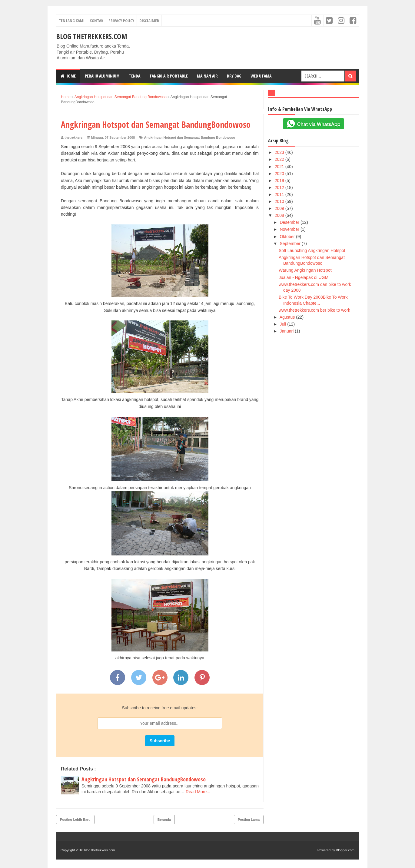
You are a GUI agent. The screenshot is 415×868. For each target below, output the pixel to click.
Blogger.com (345, 850)
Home (68, 76)
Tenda (134, 76)
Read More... (198, 792)
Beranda (164, 820)
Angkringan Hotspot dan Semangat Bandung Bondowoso (190, 137)
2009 (280, 208)
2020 (280, 174)
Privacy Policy (121, 21)
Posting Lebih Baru (75, 820)
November (290, 229)
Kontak (96, 21)
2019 (280, 181)
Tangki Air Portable (169, 76)
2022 (280, 159)
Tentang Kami (72, 21)
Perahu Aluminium (102, 76)
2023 (280, 152)
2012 (280, 187)
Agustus (288, 317)
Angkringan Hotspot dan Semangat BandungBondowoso (144, 779)
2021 (280, 167)
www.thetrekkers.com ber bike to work (314, 310)
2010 (280, 201)
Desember (290, 222)
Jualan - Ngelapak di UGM (304, 277)
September (290, 244)
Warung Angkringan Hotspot (305, 270)
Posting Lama (249, 820)
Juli (283, 324)
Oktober (288, 237)
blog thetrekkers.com (92, 36)
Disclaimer (149, 21)
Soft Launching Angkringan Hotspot (312, 250)
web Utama (261, 76)
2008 (280, 215)
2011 (280, 194)
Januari (287, 331)
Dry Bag (234, 76)
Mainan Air (207, 76)
